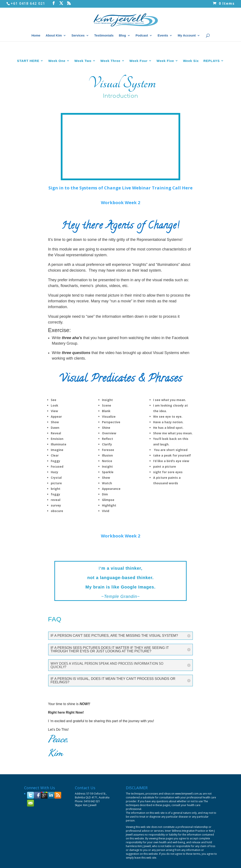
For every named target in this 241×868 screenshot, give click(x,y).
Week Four (139, 102)
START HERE (28, 102)
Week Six (191, 102)
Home (36, 36)
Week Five (165, 102)
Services (78, 36)
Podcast (142, 36)
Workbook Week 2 (120, 244)
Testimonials (104, 36)
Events (163, 36)
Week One (57, 102)
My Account (187, 36)
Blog (122, 36)
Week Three (110, 102)
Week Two (83, 102)
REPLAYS (212, 102)
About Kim (54, 36)
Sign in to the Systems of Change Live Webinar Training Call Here (120, 229)
